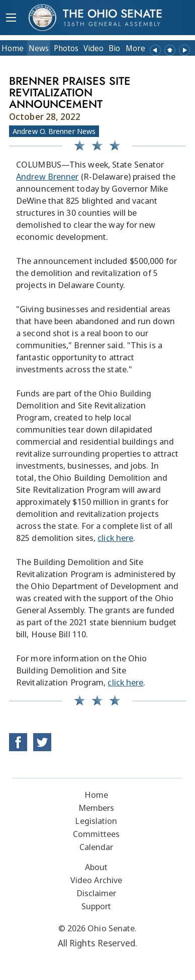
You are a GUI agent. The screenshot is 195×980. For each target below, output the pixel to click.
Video (93, 48)
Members (96, 808)
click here (115, 538)
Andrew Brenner (47, 176)
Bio (114, 48)
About (96, 867)
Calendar (96, 847)
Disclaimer (96, 893)
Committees (96, 834)
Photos (66, 48)
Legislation (96, 821)
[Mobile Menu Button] (11, 19)
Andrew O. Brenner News (54, 131)
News (39, 48)
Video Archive (96, 880)
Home (13, 48)
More (135, 48)
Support (96, 906)
